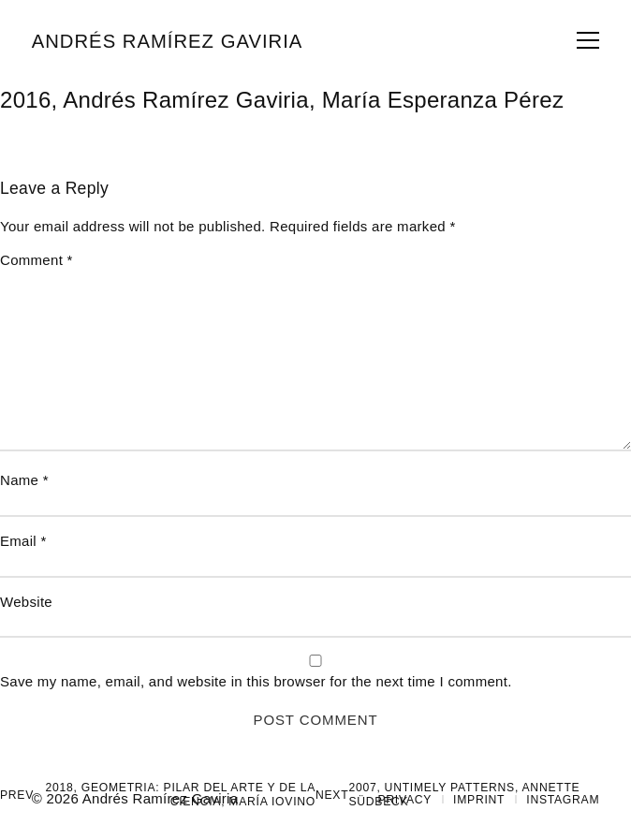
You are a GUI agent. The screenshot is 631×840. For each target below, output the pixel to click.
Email (23, 541)
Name (24, 480)
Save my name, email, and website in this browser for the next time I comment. (256, 681)
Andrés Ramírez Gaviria (168, 41)
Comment (37, 260)
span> (588, 40)
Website (26, 602)
